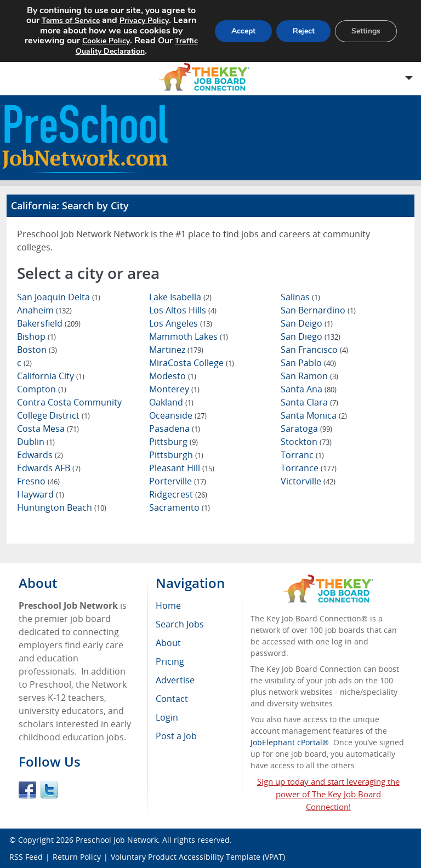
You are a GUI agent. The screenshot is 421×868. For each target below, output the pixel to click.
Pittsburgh (176, 455)
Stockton (306, 442)
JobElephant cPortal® (290, 742)
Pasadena (175, 429)
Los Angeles (181, 323)
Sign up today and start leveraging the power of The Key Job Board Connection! (328, 794)
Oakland (171, 402)
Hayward (41, 494)
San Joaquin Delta (59, 297)
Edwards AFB (49, 468)
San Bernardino (318, 310)
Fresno (38, 481)
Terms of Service (70, 21)
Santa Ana (309, 389)
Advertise (175, 680)
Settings (366, 31)
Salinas (300, 297)
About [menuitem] (168, 643)
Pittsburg (173, 442)
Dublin (36, 442)
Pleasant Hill (182, 468)
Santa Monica (314, 415)
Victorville (308, 481)
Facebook (27, 790)
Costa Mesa (48, 429)
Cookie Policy (106, 41)
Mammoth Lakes (189, 336)
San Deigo (307, 323)
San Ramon (309, 376)
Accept (243, 31)
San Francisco (314, 350)
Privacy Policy (144, 21)
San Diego (311, 336)
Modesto (173, 376)
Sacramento (180, 507)
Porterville (178, 481)
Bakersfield (49, 323)
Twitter (49, 790)
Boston (37, 350)
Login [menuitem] (167, 717)
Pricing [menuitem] (170, 661)
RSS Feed (26, 857)
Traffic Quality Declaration (136, 46)
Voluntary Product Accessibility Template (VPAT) (198, 857)
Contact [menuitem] (172, 699)
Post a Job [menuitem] (176, 736)
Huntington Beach (62, 507)
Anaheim (44, 310)
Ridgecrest (178, 494)
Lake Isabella (180, 297)
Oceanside (178, 415)
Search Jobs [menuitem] (180, 624)
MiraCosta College (192, 363)
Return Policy (77, 857)
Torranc (302, 455)
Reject (303, 31)
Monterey (174, 389)
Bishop (36, 336)
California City (51, 376)
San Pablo (308, 363)
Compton (42, 389)
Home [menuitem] (168, 606)
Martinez (176, 350)
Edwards (40, 455)
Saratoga (306, 429)
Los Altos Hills (183, 310)
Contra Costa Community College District (69, 409)
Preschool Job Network (117, 840)
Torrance (309, 468)
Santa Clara (309, 402)
